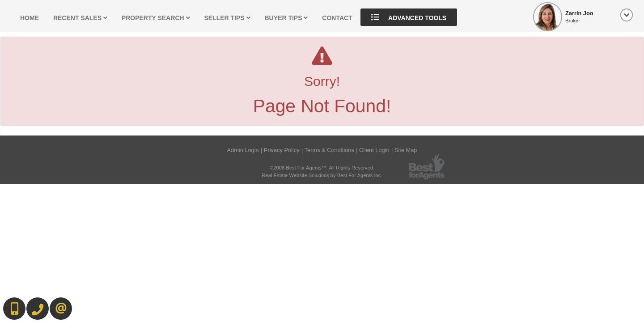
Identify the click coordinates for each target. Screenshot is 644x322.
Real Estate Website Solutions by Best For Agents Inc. (322, 175)
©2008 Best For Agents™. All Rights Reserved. (322, 168)
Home (30, 18)
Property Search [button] (156, 18)
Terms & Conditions (329, 150)
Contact (337, 18)
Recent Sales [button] (80, 18)
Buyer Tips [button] (286, 18)
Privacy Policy (282, 150)
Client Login (374, 150)
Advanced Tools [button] (409, 17)
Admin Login (243, 150)
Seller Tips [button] (227, 18)
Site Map (406, 150)
